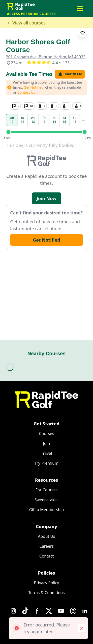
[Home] (46, 400)
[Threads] (73, 611)
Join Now (47, 198)
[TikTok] (25, 611)
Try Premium (47, 463)
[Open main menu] (80, 9)
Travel (46, 453)
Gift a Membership (47, 510)
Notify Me (70, 74)
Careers (47, 546)
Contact (47, 556)
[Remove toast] (82, 628)
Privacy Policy (46, 583)
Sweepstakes (46, 500)
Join (46, 443)
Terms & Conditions (46, 593)
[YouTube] (61, 611)
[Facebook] (37, 611)
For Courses (46, 490)
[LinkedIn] (85, 611)
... (83, 120)
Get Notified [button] (34, 87)
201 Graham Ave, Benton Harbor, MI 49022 (46, 57)
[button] (80, 9)
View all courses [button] (26, 23)
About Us (46, 536)
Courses (46, 434)
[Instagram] (13, 611)
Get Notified (47, 240)
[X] (49, 611)
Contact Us (26, 92)
